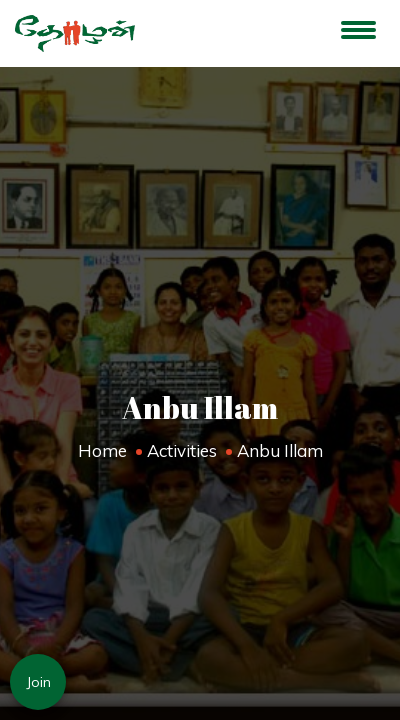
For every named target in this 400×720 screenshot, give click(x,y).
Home (102, 450)
